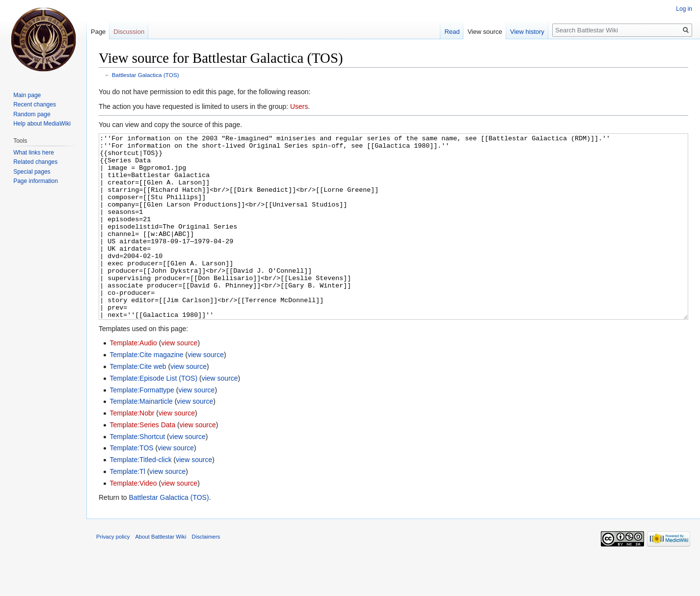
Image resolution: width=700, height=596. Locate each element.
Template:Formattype (142, 427)
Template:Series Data (142, 462)
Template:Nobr (132, 450)
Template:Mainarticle (141, 438)
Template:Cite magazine (146, 391)
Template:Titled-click (140, 496)
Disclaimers (206, 573)
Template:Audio (133, 380)
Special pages (32, 172)
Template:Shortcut (137, 473)
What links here (34, 153)
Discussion (129, 32)
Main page (27, 95)
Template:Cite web (138, 403)
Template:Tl (127, 508)
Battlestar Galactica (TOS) (146, 75)
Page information (36, 181)
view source (179, 380)
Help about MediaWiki (42, 124)
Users (299, 106)
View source (485, 32)
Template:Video (133, 520)
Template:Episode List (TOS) (153, 415)
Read (452, 32)
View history (527, 32)
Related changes (35, 162)
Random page (32, 114)
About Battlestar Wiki (161, 573)
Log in (684, 9)
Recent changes (35, 104)
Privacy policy (113, 573)
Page (98, 32)
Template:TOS (131, 485)
